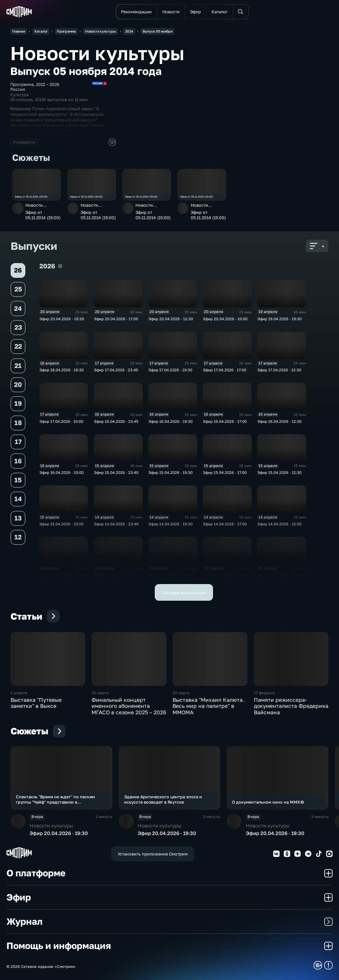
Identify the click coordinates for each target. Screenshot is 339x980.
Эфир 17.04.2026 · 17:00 (225, 370)
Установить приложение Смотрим (153, 854)
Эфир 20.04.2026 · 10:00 (225, 319)
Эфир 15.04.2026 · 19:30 (170, 472)
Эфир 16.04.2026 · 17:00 (225, 421)
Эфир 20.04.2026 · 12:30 (171, 319)
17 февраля (264, 693)
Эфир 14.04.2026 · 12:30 (279, 524)
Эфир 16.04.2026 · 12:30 (279, 421)
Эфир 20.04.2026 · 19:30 (62, 319)
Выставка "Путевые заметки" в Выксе (36, 703)
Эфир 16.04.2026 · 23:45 (116, 421)
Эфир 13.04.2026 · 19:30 (170, 575)
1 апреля (19, 693)
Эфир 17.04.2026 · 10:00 (61, 421)
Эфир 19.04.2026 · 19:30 (279, 319)
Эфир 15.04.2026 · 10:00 (61, 524)
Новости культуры (35, 207)
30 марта (100, 693)
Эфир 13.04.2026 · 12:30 (279, 575)
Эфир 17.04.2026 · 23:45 (116, 370)
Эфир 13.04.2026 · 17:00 (225, 575)
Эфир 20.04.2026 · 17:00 (116, 319)
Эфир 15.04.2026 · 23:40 (116, 472)
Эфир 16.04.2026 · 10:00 (61, 472)
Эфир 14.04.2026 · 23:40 (116, 524)
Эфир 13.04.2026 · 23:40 (116, 575)
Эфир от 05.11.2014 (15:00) (31, 197)
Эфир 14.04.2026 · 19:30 (170, 524)
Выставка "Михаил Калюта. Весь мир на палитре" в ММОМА (208, 706)
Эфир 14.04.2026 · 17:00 (225, 524)
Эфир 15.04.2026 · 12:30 (279, 472)
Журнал (169, 921)
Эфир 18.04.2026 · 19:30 (61, 370)
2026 (60, 266)
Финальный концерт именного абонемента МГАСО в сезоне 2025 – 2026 (129, 706)
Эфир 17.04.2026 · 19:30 (170, 370)
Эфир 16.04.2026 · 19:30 (170, 421)
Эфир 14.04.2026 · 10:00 (61, 575)
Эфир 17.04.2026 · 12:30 (279, 370)
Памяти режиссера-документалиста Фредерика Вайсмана (291, 706)
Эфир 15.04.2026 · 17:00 (225, 472)
